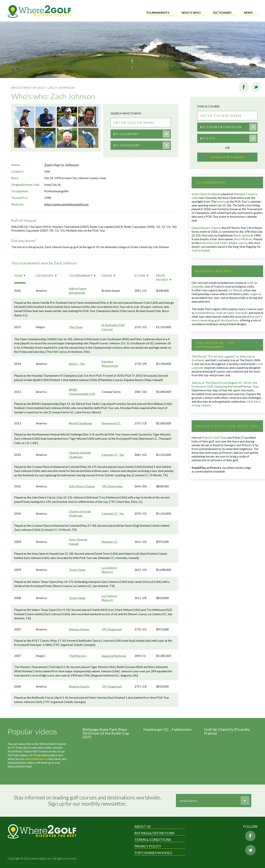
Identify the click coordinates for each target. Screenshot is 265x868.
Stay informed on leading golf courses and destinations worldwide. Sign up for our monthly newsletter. (87, 801)
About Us (142, 826)
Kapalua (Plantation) (110, 363)
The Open (76, 327)
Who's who (191, 12)
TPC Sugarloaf (112, 629)
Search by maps (227, 157)
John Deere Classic (82, 486)
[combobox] (141, 134)
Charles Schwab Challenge (80, 455)
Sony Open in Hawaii (78, 541)
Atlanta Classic (79, 629)
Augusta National (114, 656)
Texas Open (77, 570)
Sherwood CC (111, 423)
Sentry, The (77, 364)
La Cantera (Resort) (109, 570)
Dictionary (222, 12)
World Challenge (80, 423)
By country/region (221, 127)
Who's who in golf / (29, 87)
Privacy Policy (148, 846)
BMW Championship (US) (82, 392)
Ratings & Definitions (154, 833)
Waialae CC (110, 542)
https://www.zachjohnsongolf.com (66, 204)
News (248, 12)
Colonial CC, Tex (113, 455)
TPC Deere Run (112, 486)
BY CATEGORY (127, 145)
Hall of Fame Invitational (78, 290)
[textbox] (126, 134)
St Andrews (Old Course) (113, 327)
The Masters (78, 656)
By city (208, 138)
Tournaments (158, 12)
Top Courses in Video (153, 853)
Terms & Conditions (153, 840)
